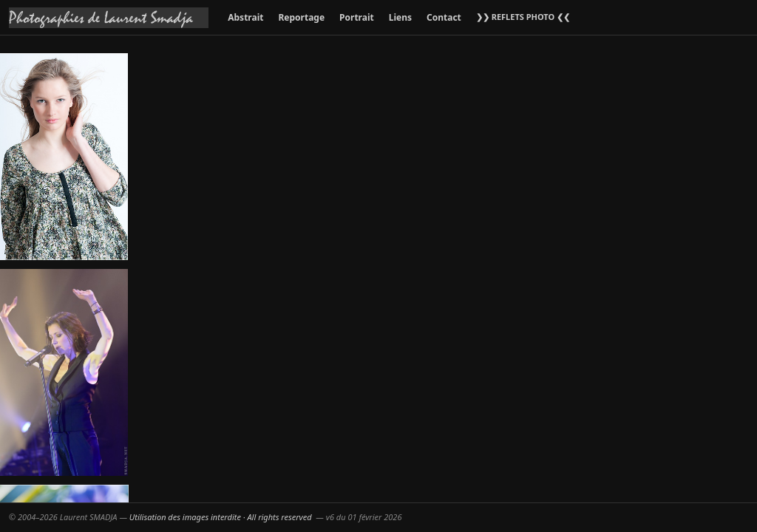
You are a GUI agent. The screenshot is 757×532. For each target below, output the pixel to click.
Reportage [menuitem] (301, 17)
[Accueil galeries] (109, 18)
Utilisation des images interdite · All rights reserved (221, 517)
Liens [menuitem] (400, 17)
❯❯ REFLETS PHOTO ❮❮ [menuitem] (523, 17)
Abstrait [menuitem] (245, 17)
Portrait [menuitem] (357, 17)
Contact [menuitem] (444, 17)
